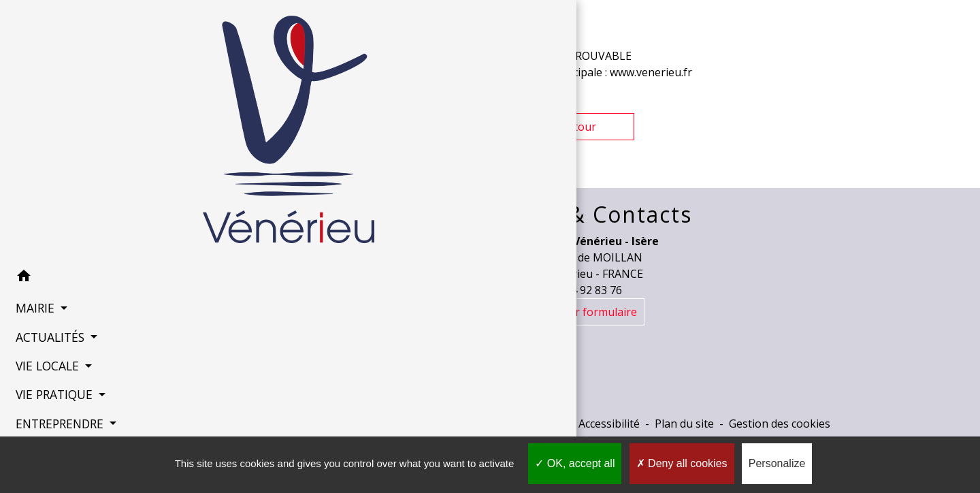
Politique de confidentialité (496, 424)
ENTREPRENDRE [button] (56, 400)
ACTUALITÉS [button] (46, 313)
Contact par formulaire (578, 312)
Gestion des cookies (780, 424)
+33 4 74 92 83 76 (578, 290)
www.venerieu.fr (651, 72)
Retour (578, 127)
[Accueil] (88, 119)
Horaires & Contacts (578, 214)
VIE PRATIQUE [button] (50, 371)
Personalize (777, 463)
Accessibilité (609, 424)
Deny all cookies (682, 463)
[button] (88, 255)
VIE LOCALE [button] (44, 343)
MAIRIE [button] (31, 285)
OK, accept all (575, 463)
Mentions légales (370, 424)
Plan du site (684, 424)
